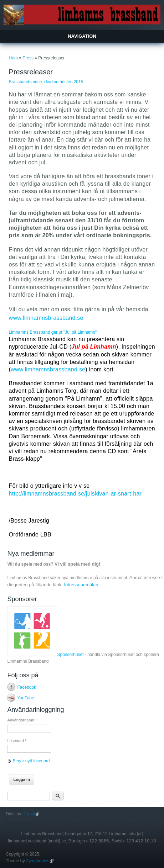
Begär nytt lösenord (31, 761)
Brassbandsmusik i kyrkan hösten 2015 (46, 82)
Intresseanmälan (81, 585)
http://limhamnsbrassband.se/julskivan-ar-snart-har (75, 494)
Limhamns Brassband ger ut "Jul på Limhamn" (53, 332)
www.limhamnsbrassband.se (46, 318)
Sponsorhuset (45, 655)
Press (28, 58)
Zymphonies (40, 861)
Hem (13, 58)
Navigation (82, 36)
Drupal (31, 814)
